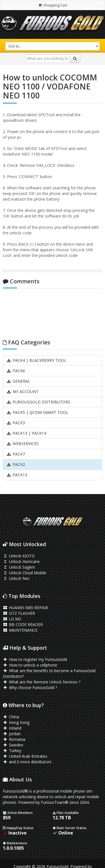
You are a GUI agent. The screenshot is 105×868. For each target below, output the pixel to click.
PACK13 (17, 475)
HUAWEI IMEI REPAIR (25, 608)
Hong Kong (16, 722)
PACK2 (16, 464)
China (11, 717)
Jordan (12, 734)
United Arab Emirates (25, 756)
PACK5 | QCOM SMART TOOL (37, 412)
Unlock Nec (16, 578)
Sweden (13, 745)
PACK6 (16, 371)
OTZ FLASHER (19, 613)
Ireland (12, 728)
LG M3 (12, 619)
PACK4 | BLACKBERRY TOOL (36, 360)
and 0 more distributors (27, 762)
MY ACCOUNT (23, 392)
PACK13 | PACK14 (26, 433)
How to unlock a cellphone (30, 665)
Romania (14, 739)
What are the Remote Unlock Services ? (42, 682)
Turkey (12, 751)
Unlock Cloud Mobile (25, 573)
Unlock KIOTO (19, 556)
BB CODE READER (23, 624)
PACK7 (16, 454)
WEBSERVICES (23, 444)
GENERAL (18, 381)
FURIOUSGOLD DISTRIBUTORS (38, 402)
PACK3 (16, 423)
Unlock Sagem (19, 567)
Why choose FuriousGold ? (30, 688)
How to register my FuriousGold (35, 659)
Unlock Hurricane (21, 561)
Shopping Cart (53, 5)
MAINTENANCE (20, 630)
